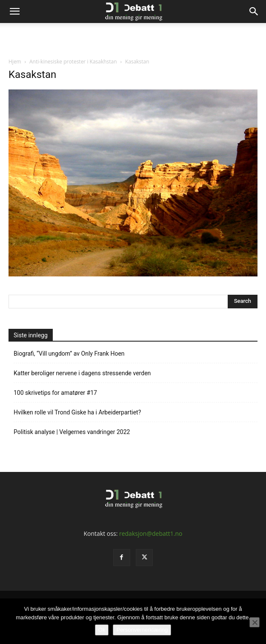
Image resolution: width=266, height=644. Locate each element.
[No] (255, 622)
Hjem (15, 62)
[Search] (254, 11)
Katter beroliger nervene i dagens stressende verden (82, 373)
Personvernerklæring (142, 630)
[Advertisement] (133, 38)
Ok (102, 630)
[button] (14, 11)
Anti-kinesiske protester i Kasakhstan (73, 62)
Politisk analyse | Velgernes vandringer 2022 (72, 432)
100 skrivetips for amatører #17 (55, 393)
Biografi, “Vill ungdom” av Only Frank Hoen (69, 354)
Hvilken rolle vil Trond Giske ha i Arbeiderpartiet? (77, 412)
